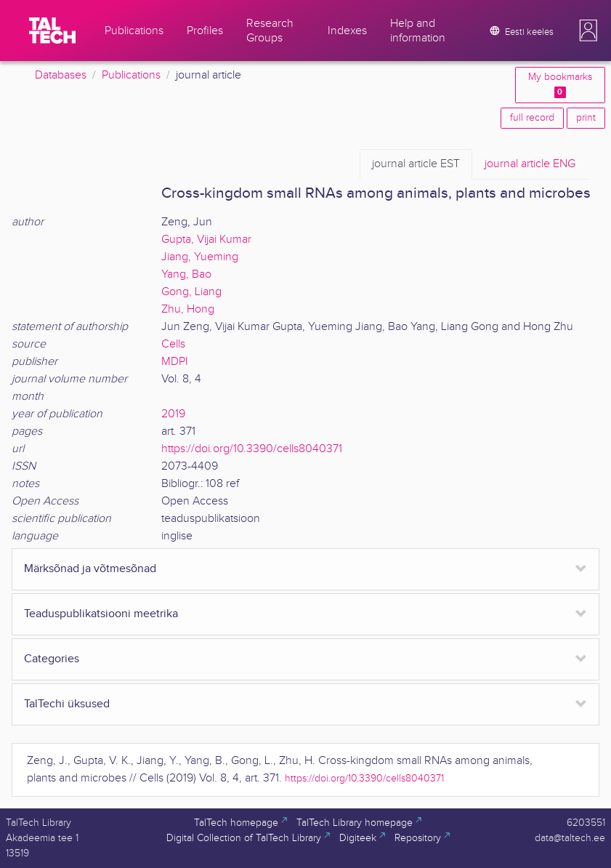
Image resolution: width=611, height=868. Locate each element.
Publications (131, 75)
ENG (530, 164)
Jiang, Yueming (200, 257)
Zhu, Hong (188, 309)
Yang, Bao (186, 274)
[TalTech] (52, 31)
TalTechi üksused (67, 704)
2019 (173, 414)
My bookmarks (560, 85)
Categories (52, 659)
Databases (61, 75)
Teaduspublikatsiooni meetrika (101, 614)
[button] (588, 31)
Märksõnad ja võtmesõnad (90, 569)
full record (532, 118)
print (586, 118)
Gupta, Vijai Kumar (206, 240)
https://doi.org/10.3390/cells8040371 (252, 449)
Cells (173, 344)
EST (416, 164)
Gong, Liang (191, 292)
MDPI (175, 362)
